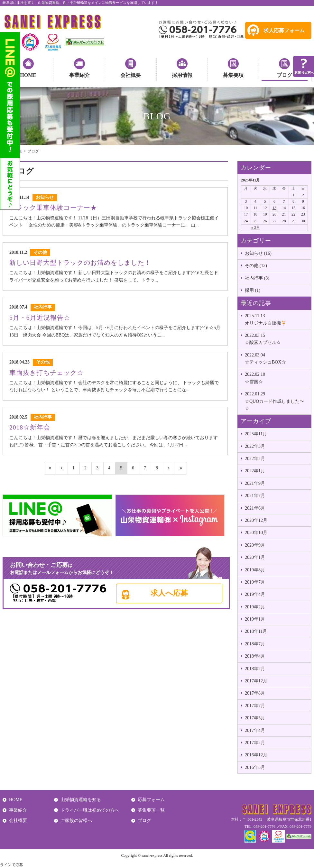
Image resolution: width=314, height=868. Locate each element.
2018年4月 (255, 656)
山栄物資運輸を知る (81, 800)
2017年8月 (255, 693)
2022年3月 (255, 446)
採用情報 (182, 75)
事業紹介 (79, 75)
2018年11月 (256, 631)
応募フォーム (151, 800)
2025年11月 (256, 434)
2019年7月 (255, 582)
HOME (28, 75)
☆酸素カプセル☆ (276, 338)
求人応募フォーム (284, 30)
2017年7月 (255, 706)
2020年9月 (255, 545)
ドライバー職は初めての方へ (90, 810)
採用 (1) (253, 290)
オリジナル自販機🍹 (276, 319)
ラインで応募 (12, 865)
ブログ (284, 75)
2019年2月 (255, 607)
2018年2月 (255, 669)
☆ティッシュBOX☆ (276, 358)
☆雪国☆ (276, 377)
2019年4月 (255, 594)
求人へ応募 (169, 593)
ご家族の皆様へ (76, 821)
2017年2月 (255, 743)
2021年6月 (255, 508)
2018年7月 (255, 644)
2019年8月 (255, 570)
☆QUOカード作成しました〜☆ (276, 401)
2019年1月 (255, 619)
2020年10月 (256, 533)
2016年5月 (255, 767)
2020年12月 (256, 520)
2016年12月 (256, 755)
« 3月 (256, 227)
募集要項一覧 (151, 810)
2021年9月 (255, 483)
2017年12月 (256, 681)
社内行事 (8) (257, 278)
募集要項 (233, 75)
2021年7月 (255, 496)
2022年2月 (255, 459)
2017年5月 (255, 718)
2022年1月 (255, 471)
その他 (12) (256, 266)
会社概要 (131, 75)
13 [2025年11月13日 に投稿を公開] (274, 208)
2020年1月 (255, 557)
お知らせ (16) (258, 253)
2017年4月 (255, 730)
